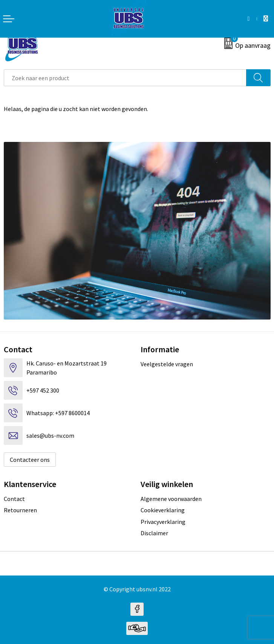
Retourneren (20, 510)
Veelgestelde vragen (167, 364)
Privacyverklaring (163, 522)
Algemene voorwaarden (171, 499)
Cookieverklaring (163, 510)
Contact (14, 499)
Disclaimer (154, 533)
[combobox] (125, 78)
